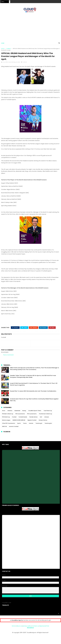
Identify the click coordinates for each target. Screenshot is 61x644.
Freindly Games (33, 417)
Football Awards (23, 417)
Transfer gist (39, 424)
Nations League (6, 421)
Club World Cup (48, 411)
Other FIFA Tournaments (9, 424)
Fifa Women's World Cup (46, 414)
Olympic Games (43, 421)
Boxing (24, 411)
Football (8, 49)
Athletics (10, 411)
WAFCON (4, 427)
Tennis (25, 424)
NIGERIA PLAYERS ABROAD (19, 421)
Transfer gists (48, 424)
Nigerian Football (32, 421)
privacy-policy (27, 627)
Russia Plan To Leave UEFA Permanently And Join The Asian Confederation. (33, 392)
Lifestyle (47, 417)
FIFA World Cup (6, 417)
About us (19, 627)
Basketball (17, 411)
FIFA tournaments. (32, 414)
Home (3, 43)
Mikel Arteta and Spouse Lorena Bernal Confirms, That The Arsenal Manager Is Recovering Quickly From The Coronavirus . (35, 369)
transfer (31, 424)
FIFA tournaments (20, 414)
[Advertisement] (30, 27)
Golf (41, 417)
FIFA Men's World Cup (8, 414)
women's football (14, 427)
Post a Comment (8, 355)
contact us (36, 627)
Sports (19, 424)
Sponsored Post (45, 627)
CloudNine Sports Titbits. (35, 411)
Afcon (4, 411)
